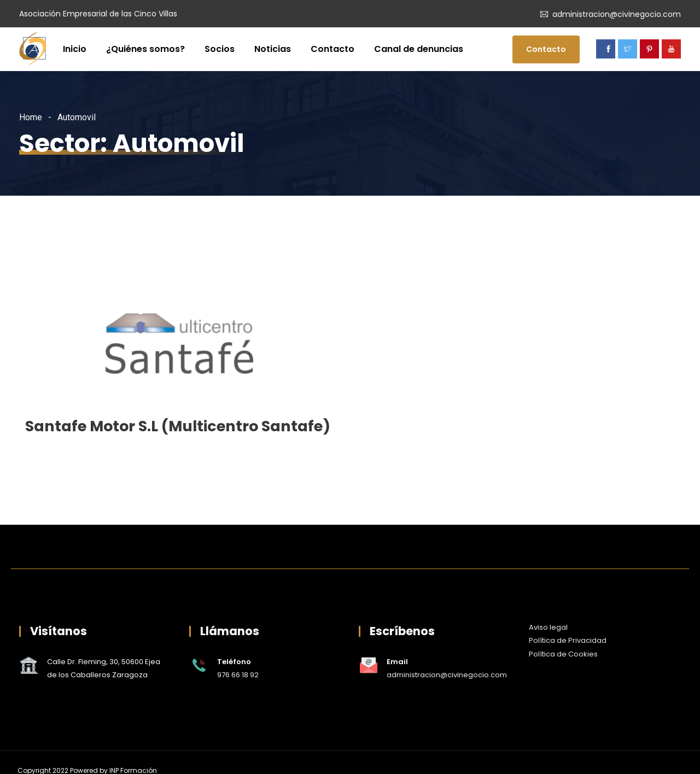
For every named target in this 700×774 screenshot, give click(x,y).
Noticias (273, 49)
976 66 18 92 (238, 675)
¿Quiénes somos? (145, 49)
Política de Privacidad (568, 640)
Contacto (332, 49)
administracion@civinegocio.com (617, 14)
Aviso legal (548, 627)
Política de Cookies (563, 654)
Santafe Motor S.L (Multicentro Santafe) (178, 426)
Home (31, 117)
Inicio (75, 49)
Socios (220, 49)
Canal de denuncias (419, 49)
